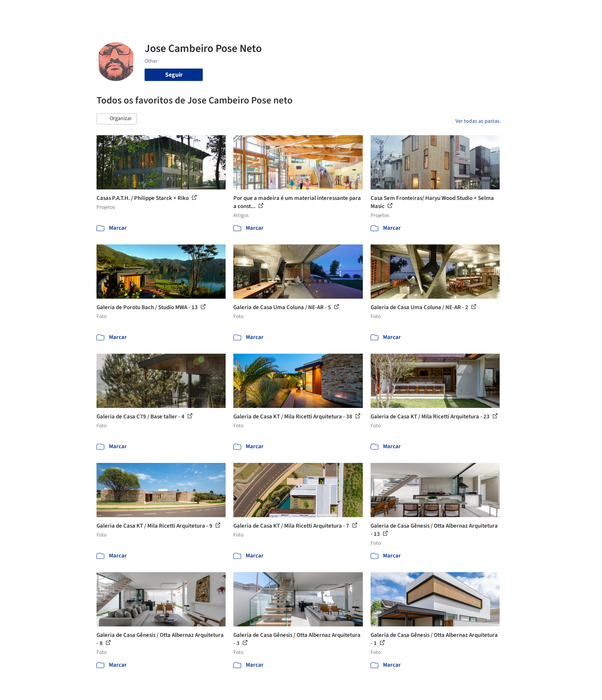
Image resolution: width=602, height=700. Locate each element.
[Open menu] (534, 11)
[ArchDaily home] (69, 11)
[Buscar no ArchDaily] (184, 11)
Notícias (390, 11)
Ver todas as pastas (478, 121)
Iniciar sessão (458, 11)
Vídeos (416, 11)
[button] (117, 119)
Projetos (285, 11)
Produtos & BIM (352, 11)
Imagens (314, 11)
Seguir (174, 75)
